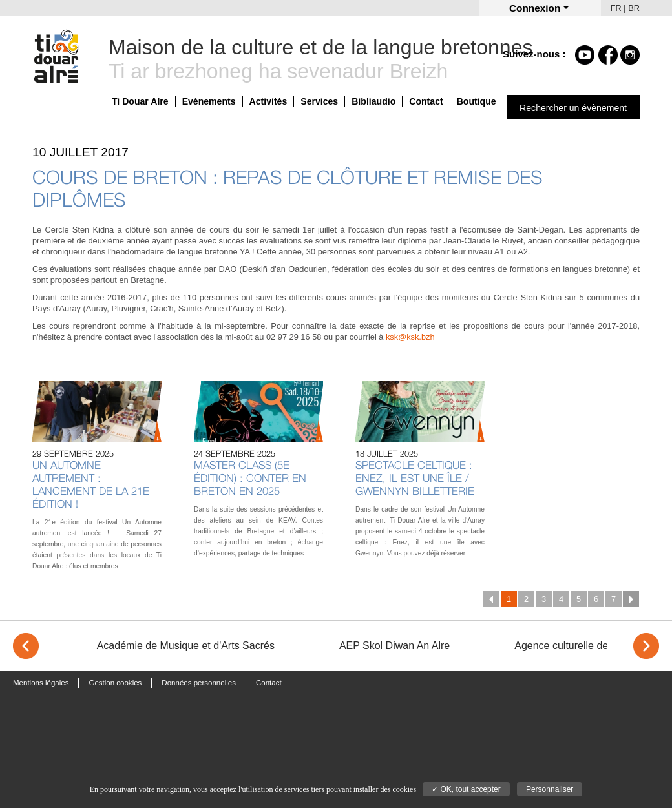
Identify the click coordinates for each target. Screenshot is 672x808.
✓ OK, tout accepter (466, 789)
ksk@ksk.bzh (410, 337)
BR (634, 8)
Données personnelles (199, 683)
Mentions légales (41, 683)
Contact (426, 101)
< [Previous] (26, 646)
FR (616, 8)
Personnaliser (550, 789)
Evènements (209, 101)
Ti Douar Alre (140, 101)
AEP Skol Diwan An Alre (394, 646)
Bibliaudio (373, 101)
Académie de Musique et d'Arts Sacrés (186, 646)
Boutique (477, 101)
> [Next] (646, 646)
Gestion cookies (115, 683)
